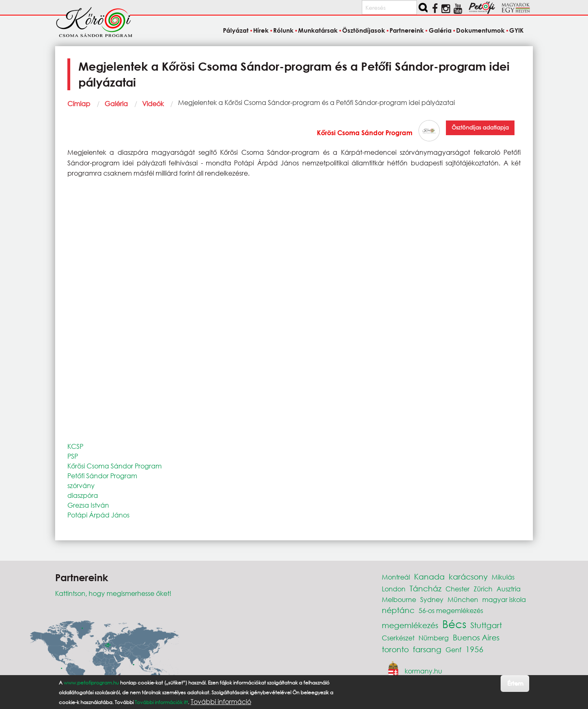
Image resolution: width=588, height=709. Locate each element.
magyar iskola (504, 599)
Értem (515, 683)
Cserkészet (398, 638)
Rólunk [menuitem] (283, 30)
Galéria (116, 104)
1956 (474, 649)
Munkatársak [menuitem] (318, 30)
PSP (73, 456)
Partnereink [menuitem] (407, 30)
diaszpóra (83, 495)
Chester (458, 589)
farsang (427, 649)
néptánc (398, 610)
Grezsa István (88, 505)
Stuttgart (486, 625)
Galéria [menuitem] (440, 30)
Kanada (429, 576)
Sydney (432, 599)
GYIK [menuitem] (516, 30)
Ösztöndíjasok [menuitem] (364, 30)
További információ (221, 702)
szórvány (81, 485)
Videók (153, 104)
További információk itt (161, 702)
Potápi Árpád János (98, 515)
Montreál (396, 577)
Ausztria (509, 589)
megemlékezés (410, 625)
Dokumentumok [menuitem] (480, 30)
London (394, 589)
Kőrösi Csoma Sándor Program (365, 133)
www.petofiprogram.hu (91, 683)
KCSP (75, 446)
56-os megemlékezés (451, 610)
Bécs (454, 624)
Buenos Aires (476, 637)
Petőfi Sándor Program (102, 476)
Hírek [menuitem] (261, 30)
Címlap (79, 104)
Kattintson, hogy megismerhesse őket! (113, 593)
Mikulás (503, 577)
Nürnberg (434, 638)
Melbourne (399, 599)
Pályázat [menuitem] (236, 30)
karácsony (468, 576)
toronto (395, 649)
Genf (453, 650)
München (463, 599)
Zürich (483, 589)
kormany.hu (423, 671)
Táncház (425, 588)
